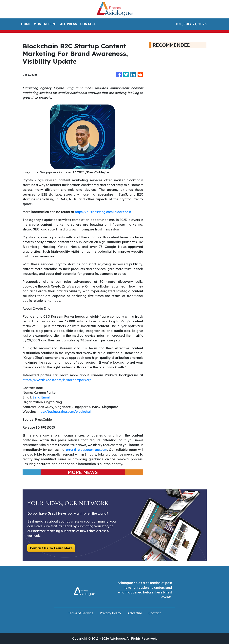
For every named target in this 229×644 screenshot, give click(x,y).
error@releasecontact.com (86, 450)
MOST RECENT (45, 24)
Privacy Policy (110, 613)
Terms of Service (81, 613)
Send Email (41, 397)
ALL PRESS (69, 24)
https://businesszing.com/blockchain (103, 212)
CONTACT (88, 24)
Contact (155, 613)
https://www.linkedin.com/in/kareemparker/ (57, 380)
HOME (26, 24)
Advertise (135, 613)
